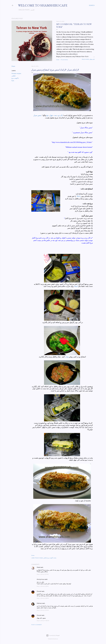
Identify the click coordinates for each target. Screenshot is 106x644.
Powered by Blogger (53, 635)
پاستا (13, 81)
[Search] (92, 5)
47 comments (64, 60)
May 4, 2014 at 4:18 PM (43, 598)
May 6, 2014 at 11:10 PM (43, 610)
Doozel (39, 591)
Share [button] (58, 60)
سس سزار (37, 115)
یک (62, 115)
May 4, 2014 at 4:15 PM (43, 586)
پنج (47, 115)
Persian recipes (16, 73)
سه (56, 115)
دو (59, 115)
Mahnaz (39, 603)
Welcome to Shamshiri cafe (43, 5)
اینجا (76, 286)
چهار (51, 115)
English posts (23, 10)
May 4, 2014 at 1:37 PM (43, 574)
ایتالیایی (14, 76)
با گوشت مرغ (15, 78)
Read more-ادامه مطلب (88, 59)
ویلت (67, 357)
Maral (38, 567)
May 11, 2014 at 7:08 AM (43, 621)
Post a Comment (37, 625)
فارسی (32, 10)
